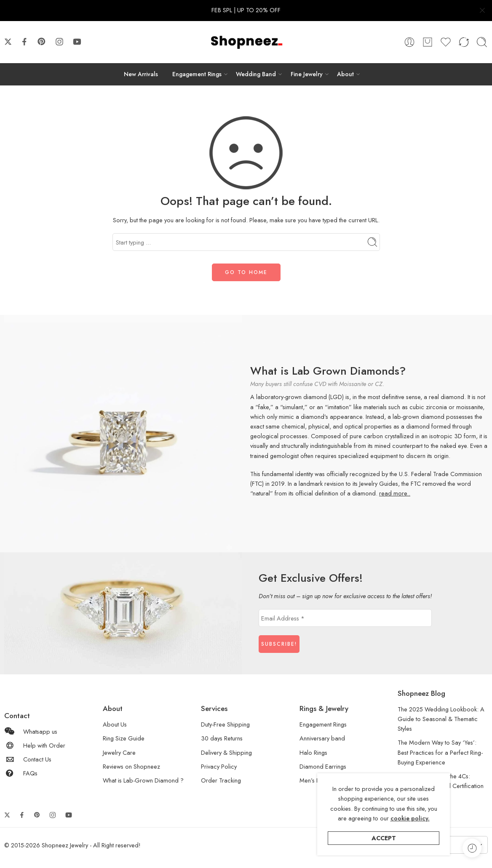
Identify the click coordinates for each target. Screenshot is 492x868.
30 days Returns (222, 738)
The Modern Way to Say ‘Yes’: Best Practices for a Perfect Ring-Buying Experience (440, 752)
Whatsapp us (31, 731)
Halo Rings (313, 752)
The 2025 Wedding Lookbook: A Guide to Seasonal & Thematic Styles (441, 719)
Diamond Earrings (323, 766)
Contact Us (28, 759)
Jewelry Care (119, 752)
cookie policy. (410, 818)
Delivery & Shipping (226, 752)
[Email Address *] (345, 618)
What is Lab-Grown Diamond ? (143, 780)
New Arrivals (141, 74)
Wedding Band (256, 74)
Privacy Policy (219, 766)
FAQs (21, 773)
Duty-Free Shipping (225, 724)
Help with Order (35, 745)
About (345, 74)
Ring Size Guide (124, 738)
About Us (115, 724)
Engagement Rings (197, 74)
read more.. (395, 493)
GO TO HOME (246, 272)
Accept (384, 838)
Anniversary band (322, 738)
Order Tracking (221, 780)
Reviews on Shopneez (131, 766)
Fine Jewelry (307, 74)
